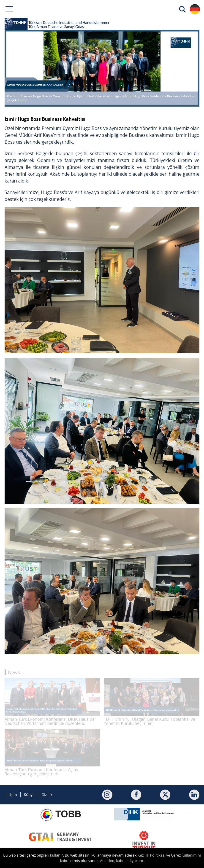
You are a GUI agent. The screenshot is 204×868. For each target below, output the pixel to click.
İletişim (11, 795)
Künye (29, 795)
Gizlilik (47, 795)
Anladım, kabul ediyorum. (122, 861)
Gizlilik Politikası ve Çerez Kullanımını (170, 855)
